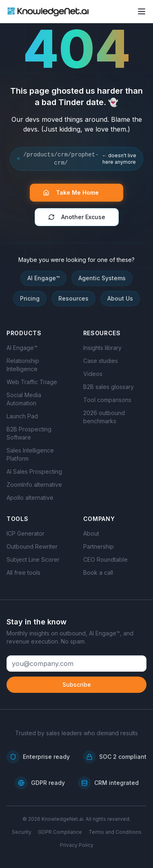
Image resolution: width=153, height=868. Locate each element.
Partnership (99, 546)
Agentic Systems (102, 278)
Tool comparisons (107, 400)
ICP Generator (25, 533)
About (91, 533)
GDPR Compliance (60, 832)
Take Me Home (75, 192)
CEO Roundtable (105, 559)
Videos (93, 374)
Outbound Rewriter (32, 546)
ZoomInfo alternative (34, 485)
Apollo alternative (30, 498)
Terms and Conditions (115, 832)
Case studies (101, 361)
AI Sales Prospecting (34, 471)
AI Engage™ (43, 278)
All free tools (23, 572)
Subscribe (77, 685)
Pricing (30, 298)
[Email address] (76, 664)
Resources (73, 298)
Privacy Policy (77, 845)
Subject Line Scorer (33, 559)
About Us (120, 298)
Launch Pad (22, 416)
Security (22, 832)
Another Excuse (77, 217)
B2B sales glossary (109, 387)
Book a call (98, 572)
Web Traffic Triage (32, 382)
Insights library (102, 348)
